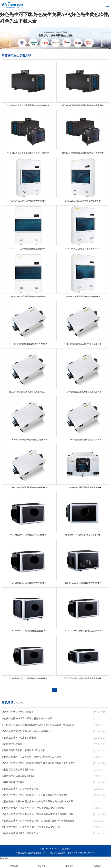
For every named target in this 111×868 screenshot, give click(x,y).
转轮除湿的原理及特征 (13, 782)
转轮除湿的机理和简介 (13, 744)
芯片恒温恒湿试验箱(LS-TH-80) (18, 776)
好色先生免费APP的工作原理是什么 (20, 833)
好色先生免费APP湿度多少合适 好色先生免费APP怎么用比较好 (34, 808)
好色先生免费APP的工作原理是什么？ (21, 789)
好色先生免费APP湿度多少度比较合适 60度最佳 (26, 731)
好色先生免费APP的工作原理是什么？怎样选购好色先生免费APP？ (35, 795)
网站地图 (5, 858)
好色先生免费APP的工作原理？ (18, 712)
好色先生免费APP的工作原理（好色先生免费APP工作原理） (33, 757)
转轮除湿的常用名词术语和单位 (18, 770)
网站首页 (14, 864)
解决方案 (42, 864)
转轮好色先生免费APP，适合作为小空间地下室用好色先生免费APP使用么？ (39, 801)
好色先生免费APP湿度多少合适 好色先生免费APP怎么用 (31, 827)
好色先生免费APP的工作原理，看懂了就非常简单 (27, 718)
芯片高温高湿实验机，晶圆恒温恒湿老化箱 (23, 750)
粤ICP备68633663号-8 (85, 853)
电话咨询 (97, 864)
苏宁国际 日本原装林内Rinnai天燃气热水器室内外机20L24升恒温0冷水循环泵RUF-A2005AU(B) (39, 725)
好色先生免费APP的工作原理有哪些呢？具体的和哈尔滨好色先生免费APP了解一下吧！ (39, 763)
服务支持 (69, 864)
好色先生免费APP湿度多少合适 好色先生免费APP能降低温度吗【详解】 (39, 814)
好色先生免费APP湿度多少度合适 (19, 738)
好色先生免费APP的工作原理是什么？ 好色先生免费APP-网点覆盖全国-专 (39, 821)
